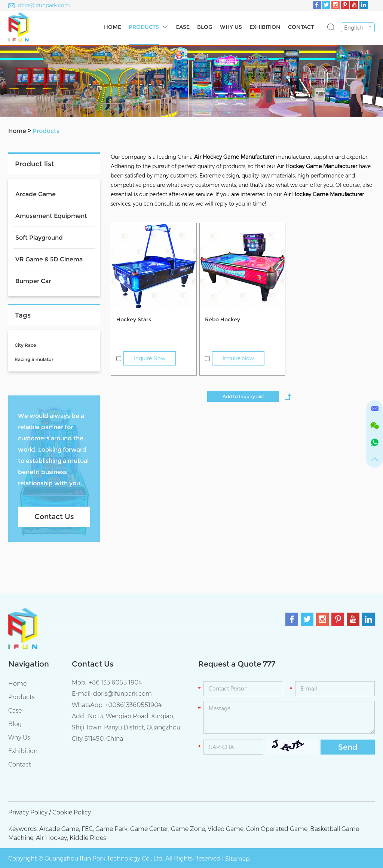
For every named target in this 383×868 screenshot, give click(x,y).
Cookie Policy (72, 812)
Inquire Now (150, 358)
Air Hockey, (52, 838)
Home (113, 27)
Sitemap (238, 859)
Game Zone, (189, 829)
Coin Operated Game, (277, 829)
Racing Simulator (34, 359)
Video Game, (226, 829)
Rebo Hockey (223, 319)
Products (144, 27)
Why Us (231, 27)
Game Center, (150, 829)
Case (183, 27)
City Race (25, 345)
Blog (205, 27)
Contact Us (54, 517)
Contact (301, 27)
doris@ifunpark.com (44, 5)
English (353, 28)
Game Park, (112, 829)
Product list (35, 164)
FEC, (88, 829)
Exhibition (265, 27)
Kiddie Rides (88, 838)
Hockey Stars (134, 319)
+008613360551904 (133, 705)
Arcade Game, (60, 829)
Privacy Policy (28, 812)
